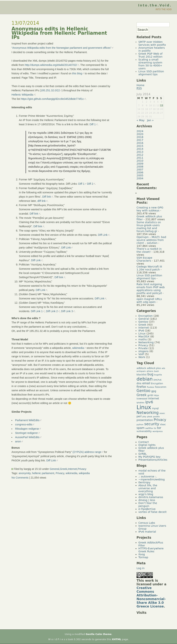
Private (143, 348)
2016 (140, 143)
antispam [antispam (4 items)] (141, 371)
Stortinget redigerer (27, 433)
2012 (140, 155)
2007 (140, 170)
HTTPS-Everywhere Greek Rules (151, 550)
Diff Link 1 (37, 311)
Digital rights (147, 445)
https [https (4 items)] (156, 395)
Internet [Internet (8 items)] (154, 398)
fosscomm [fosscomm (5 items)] (161, 387)
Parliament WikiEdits (27, 420)
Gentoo (143, 322)
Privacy (82, 469)
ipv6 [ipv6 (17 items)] (149, 402)
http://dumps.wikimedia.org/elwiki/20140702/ (51, 65)
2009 (140, 164)
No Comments (20, 478)
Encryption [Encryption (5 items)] (157, 384)
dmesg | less (147, 500)
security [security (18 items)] (152, 424)
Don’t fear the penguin (148, 505)
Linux (142, 334)
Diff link (47, 197)
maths (143, 339)
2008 (140, 167)
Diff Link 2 (52, 311)
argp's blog (146, 494)
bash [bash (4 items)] (156, 371)
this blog (77, 73)
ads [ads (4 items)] (163, 368)
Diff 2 (90, 184)
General (54, 469)
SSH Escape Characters (144, 259)
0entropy (144, 482)
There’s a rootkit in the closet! (149, 250)
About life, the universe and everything (148, 488)
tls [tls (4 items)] (155, 428)
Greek (63, 469)
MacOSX (144, 336)
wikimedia (78, 348)
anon (18, 441)
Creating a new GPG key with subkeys (150, 209)
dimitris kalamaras (151, 497)
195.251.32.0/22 (50, 90)
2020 (140, 134)
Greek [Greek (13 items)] (142, 395)
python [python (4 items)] (140, 425)
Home (141, 85)
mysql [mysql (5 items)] (155, 408)
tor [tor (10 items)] (159, 428)
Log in (141, 568)
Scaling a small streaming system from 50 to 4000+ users (150, 64)
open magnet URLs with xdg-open (149, 301)
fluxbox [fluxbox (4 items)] (150, 387)
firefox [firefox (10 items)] (141, 387)
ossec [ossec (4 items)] (162, 413)
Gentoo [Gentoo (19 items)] (143, 391)
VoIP (141, 354)
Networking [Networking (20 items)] (148, 413)
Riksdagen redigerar (27, 429)
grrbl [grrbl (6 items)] (150, 395)
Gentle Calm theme (99, 634)
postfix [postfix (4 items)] (156, 417)
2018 (140, 137)
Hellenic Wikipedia (22, 95)
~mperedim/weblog (152, 479)
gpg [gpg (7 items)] (154, 391)
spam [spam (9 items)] (141, 428)
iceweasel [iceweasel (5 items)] (142, 399)
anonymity (25, 473)
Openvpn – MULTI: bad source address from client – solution (151, 240)
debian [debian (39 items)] (145, 379)
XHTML (117, 639)
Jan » (150, 120)
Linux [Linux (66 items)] (144, 407)
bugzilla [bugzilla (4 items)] (158, 375)
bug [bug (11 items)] (150, 374)
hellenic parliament (43, 473)
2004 (140, 178)
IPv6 (141, 331)
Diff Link (103, 235)
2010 (140, 161)
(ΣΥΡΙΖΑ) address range (87, 452)
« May (141, 120)
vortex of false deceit (152, 512)
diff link (41, 201)
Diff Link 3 (67, 311)
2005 (140, 175)
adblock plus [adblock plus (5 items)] (154, 368)
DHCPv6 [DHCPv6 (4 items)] (158, 380)
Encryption (145, 316)
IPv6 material (147, 532)
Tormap (143, 557)
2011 (140, 158)
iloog (142, 554)
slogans (143, 351)
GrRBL (143, 454)
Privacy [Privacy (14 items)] (160, 420)
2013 (140, 152)
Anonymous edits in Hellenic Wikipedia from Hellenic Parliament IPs (59, 33)
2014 (140, 149)
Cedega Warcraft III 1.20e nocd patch (149, 268)
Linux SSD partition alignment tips (151, 73)
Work (142, 357)
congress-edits (24, 424)
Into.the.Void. (155, 5)
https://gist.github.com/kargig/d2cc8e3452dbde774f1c (52, 99)
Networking (146, 342)
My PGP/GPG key (149, 457)
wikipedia (84, 473)
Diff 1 (92, 124)
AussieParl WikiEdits (27, 437)
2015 (140, 146)
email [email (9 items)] (146, 383)
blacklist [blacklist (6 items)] (142, 375)
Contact (144, 442)
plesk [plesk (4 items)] (150, 417)
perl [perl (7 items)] (139, 416)
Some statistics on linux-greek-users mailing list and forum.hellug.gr (149, 227)
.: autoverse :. (148, 476)
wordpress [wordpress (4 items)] (158, 431)
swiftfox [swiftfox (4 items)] (149, 428)
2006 (140, 172)
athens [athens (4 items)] (150, 371)
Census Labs (147, 523)
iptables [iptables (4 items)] (140, 403)
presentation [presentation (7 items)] (145, 420)
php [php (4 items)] (144, 417)
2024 (140, 131)
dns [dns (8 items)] (139, 383)
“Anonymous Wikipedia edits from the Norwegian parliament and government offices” (61, 48)
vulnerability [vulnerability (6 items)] (144, 431)
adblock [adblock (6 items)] (141, 368)
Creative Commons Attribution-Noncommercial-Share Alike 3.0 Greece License (151, 597)
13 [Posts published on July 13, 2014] (162, 106)
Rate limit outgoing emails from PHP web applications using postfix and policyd (151, 289)
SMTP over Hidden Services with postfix (152, 43)
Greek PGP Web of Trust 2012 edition (150, 55)
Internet (72, 469)
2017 (140, 140)
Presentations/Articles (153, 460)
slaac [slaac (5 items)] (163, 424)
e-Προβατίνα (147, 509)
